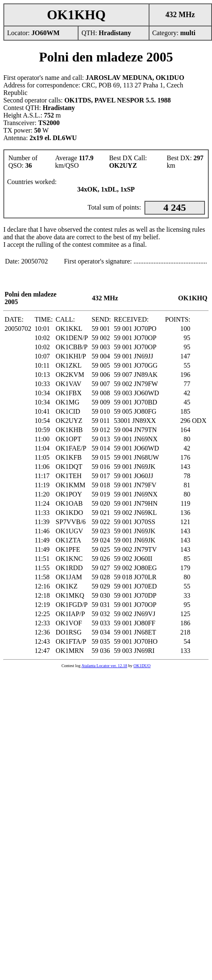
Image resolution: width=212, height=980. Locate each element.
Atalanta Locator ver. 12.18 (104, 666)
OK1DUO (142, 666)
